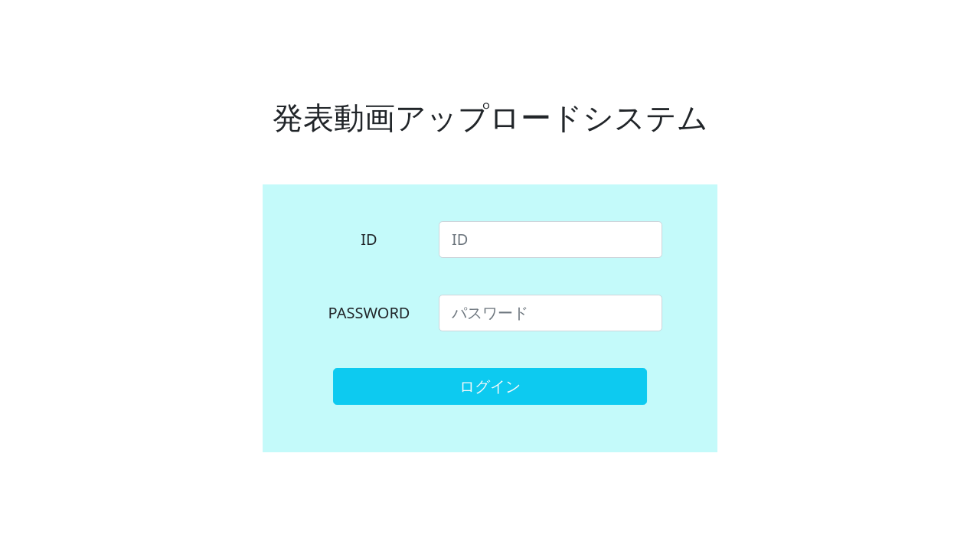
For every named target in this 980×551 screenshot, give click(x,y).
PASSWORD (369, 313)
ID (369, 239)
